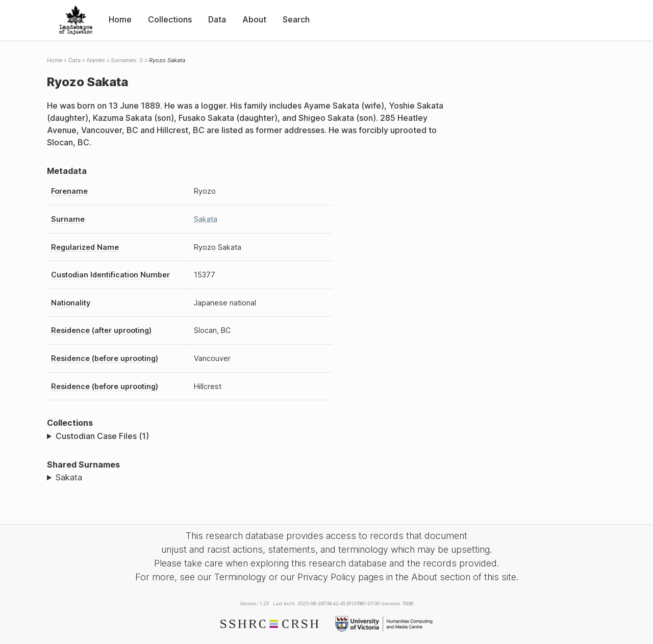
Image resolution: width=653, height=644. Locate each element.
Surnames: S (127, 60)
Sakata (206, 219)
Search (296, 19)
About (254, 19)
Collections (170, 19)
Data (217, 19)
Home (120, 19)
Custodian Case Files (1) (102, 436)
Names (96, 60)
